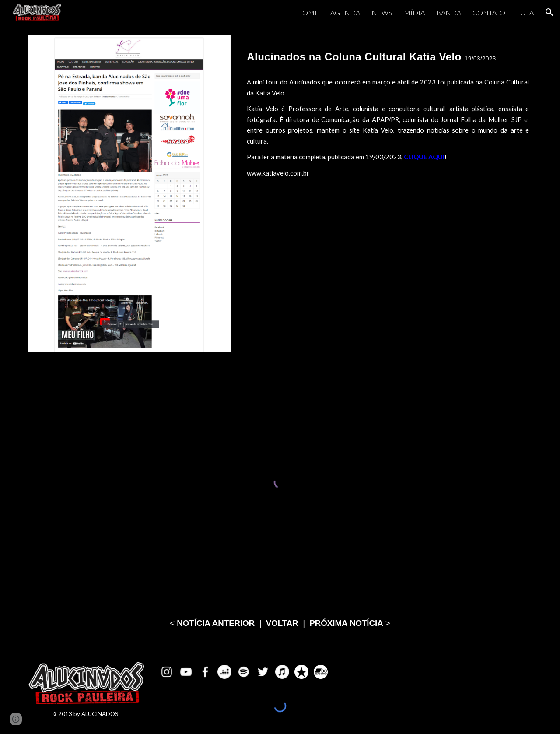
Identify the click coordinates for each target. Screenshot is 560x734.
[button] (549, 12)
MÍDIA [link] (414, 12)
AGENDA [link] (345, 12)
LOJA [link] (525, 12)
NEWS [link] (382, 12)
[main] (388, 53)
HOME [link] (308, 12)
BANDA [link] (449, 12)
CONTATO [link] (489, 12)
